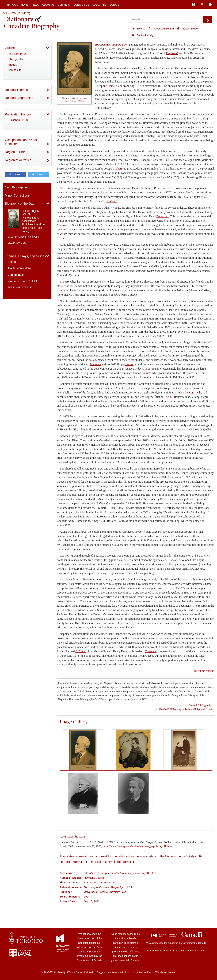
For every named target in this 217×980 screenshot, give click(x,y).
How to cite (15, 70)
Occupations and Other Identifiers (21, 142)
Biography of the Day (20, 204)
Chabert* (118, 169)
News (35, 5)
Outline (10, 48)
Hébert (129, 364)
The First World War (20, 268)
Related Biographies (19, 98)
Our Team (64, 5)
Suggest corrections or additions (113, 972)
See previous (17, 243)
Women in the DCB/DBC (23, 281)
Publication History (18, 114)
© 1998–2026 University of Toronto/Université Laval (183, 709)
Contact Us (81, 5)
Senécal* (112, 201)
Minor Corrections (17, 196)
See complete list (20, 287)
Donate (114, 5)
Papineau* (172, 53)
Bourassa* (163, 216)
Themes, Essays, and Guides (25, 256)
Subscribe (99, 5)
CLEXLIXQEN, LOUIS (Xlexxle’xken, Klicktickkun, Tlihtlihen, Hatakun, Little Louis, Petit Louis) (34, 221)
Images (12, 65)
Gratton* (145, 373)
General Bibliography (200, 705)
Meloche (96, 364)
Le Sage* (190, 393)
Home (25, 5)
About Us (48, 5)
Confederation (16, 275)
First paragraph (17, 54)
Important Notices (142, 972)
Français (12, 5)
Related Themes (16, 90)
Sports (12, 262)
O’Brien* (81, 651)
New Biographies (17, 187)
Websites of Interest (165, 972)
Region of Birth (15, 152)
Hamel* (112, 86)
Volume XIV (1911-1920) (17, 13)
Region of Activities (18, 160)
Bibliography (15, 59)
